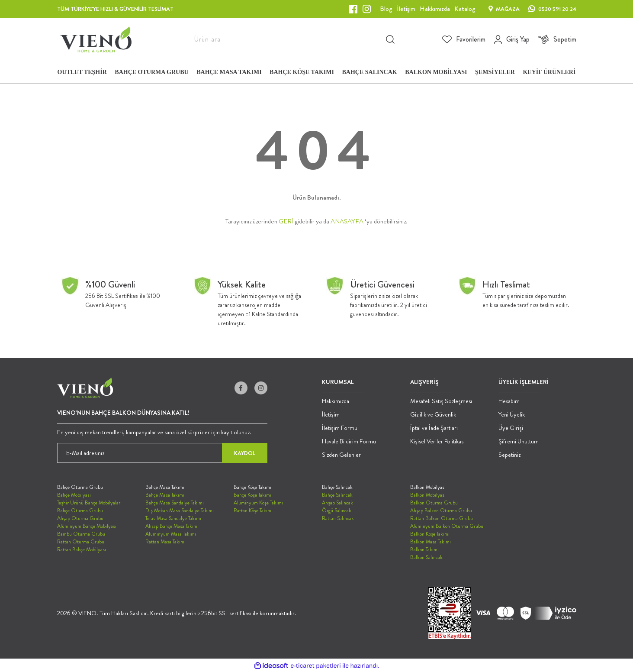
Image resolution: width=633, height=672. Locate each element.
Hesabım (509, 401)
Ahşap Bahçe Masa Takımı (172, 526)
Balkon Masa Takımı (431, 542)
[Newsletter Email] (162, 453)
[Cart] (557, 39)
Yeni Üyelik (512, 414)
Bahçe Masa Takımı (165, 495)
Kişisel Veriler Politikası (437, 441)
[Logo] (96, 40)
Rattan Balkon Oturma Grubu (442, 518)
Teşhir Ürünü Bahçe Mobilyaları (89, 503)
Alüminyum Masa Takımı (171, 534)
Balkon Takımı (424, 549)
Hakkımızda (336, 401)
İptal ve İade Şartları (434, 428)
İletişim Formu (340, 428)
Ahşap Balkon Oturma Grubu (441, 510)
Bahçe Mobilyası (74, 495)
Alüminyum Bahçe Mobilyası (87, 526)
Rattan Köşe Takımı (253, 510)
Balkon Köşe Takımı (430, 534)
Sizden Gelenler (341, 455)
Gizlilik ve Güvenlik (433, 414)
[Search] (295, 39)
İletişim (331, 414)
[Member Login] (512, 39)
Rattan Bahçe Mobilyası (82, 549)
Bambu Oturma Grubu (81, 534)
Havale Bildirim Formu (349, 441)
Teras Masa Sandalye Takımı (173, 518)
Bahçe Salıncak (337, 495)
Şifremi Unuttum (519, 441)
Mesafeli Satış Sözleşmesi (441, 401)
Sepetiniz (509, 455)
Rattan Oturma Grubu (81, 542)
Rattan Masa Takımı (165, 542)
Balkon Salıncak (426, 557)
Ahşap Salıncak (337, 503)
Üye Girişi (511, 428)
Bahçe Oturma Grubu (80, 510)
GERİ (286, 221)
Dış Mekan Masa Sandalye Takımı (180, 510)
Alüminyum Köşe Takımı (258, 503)
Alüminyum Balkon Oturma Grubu (447, 526)
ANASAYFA (347, 221)
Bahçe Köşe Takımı (252, 495)
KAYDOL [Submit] (245, 453)
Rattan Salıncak (338, 518)
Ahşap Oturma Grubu (80, 518)
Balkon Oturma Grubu (434, 503)
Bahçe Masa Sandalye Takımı (175, 503)
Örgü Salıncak (337, 510)
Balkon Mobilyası (428, 495)
